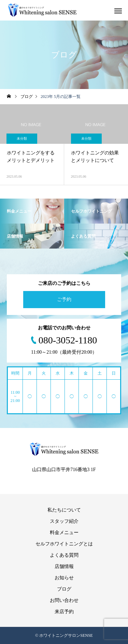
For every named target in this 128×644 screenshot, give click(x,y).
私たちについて (64, 510)
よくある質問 (64, 555)
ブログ (64, 589)
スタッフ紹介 (64, 521)
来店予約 (64, 612)
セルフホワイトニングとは (64, 544)
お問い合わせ (64, 600)
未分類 (22, 138)
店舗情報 (64, 566)
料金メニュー (64, 533)
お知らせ (64, 578)
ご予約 (64, 299)
